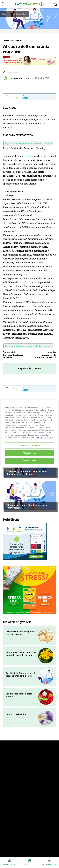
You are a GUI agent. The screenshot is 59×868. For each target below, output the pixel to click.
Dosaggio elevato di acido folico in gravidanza (27, 506)
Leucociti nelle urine (16, 714)
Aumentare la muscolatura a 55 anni (45, 356)
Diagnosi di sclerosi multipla (13, 356)
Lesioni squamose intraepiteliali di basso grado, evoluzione (27, 473)
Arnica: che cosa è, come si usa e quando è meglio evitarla (21, 654)
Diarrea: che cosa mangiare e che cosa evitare (20, 633)
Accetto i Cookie (29, 461)
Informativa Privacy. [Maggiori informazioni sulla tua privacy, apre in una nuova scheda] (45, 438)
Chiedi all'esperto (17, 14)
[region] (29, 434)
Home (5, 14)
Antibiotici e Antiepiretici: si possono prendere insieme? (20, 674)
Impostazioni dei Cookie (29, 445)
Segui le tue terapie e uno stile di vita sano (28, 143)
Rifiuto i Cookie (29, 453)
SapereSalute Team (21, 78)
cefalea (29, 156)
